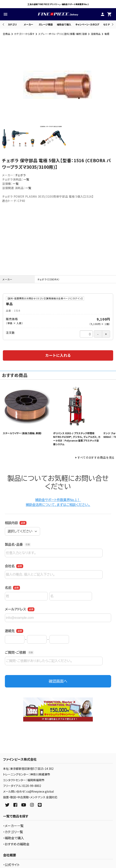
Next (112, 24)
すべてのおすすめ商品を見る (96, 457)
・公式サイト (11, 865)
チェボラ (20, 175)
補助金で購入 (64, 24)
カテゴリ (12, 24)
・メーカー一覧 (13, 826)
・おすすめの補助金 (16, 844)
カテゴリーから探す (24, 34)
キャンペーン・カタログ (87, 24)
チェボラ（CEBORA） (48, 279)
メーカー (28, 24)
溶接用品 (96, 34)
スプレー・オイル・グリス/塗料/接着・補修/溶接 (63, 34)
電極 (107, 34)
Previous (4, 24)
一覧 (26, 179)
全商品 (7, 34)
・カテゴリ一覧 (13, 832)
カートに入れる (58, 355)
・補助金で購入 (14, 838)
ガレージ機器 (46, 24)
